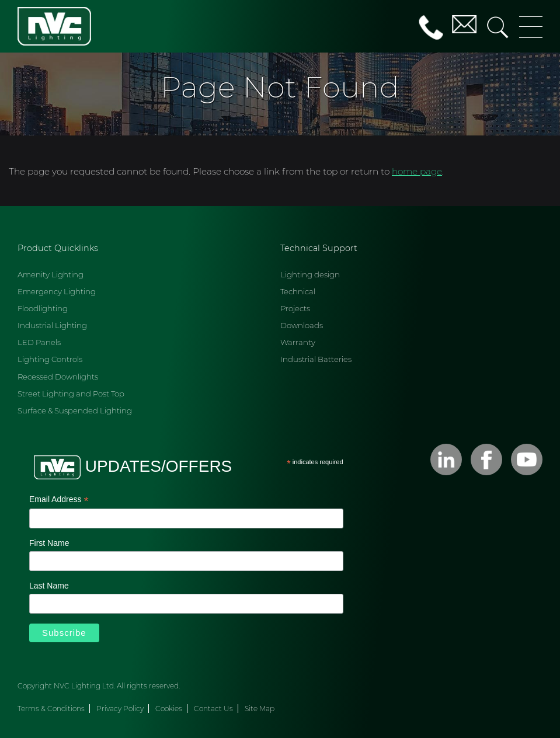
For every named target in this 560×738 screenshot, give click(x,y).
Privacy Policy (120, 709)
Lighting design (310, 274)
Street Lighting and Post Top (71, 394)
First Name (49, 543)
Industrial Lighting (52, 325)
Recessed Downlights (58, 377)
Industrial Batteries (316, 359)
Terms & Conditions (51, 709)
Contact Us (213, 709)
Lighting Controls (50, 359)
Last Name (49, 586)
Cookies (169, 709)
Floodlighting (43, 308)
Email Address (59, 500)
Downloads (302, 325)
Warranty (298, 342)
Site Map (260, 709)
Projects (295, 308)
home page (417, 171)
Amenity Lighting (51, 274)
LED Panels (39, 342)
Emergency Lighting (57, 291)
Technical (298, 291)
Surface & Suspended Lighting (75, 410)
